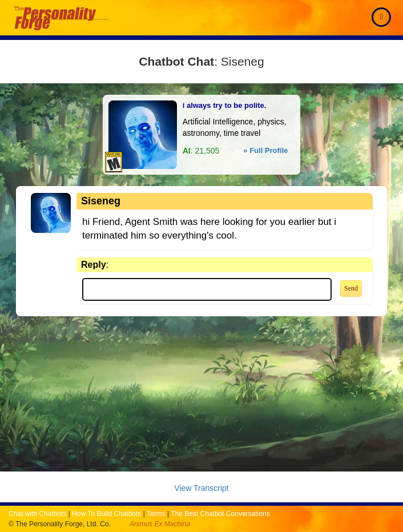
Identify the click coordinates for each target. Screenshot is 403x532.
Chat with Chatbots (37, 514)
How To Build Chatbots (106, 514)
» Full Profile (265, 150)
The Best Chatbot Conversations (220, 514)
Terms (156, 514)
